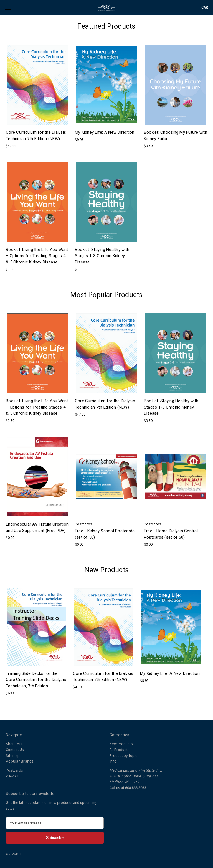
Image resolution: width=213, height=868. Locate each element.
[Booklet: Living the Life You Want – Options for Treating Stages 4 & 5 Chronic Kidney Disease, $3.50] (37, 202)
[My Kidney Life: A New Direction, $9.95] (106, 85)
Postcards (14, 770)
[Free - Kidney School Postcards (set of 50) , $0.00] (106, 477)
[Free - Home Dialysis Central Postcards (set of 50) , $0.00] (176, 477)
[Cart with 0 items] (206, 7)
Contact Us (15, 750)
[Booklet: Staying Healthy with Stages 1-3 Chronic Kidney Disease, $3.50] (106, 202)
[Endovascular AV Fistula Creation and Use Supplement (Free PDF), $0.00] (37, 477)
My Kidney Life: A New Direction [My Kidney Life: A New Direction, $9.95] (105, 132)
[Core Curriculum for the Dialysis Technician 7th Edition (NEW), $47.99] (37, 85)
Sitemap (13, 755)
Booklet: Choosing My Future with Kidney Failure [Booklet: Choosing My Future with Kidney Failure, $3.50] (176, 135)
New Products (121, 744)
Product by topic (123, 755)
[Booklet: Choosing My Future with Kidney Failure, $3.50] (176, 85)
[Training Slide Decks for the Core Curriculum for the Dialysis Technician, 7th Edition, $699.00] (36, 627)
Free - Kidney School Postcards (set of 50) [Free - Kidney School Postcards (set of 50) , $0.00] (105, 534)
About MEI (14, 744)
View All (12, 776)
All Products (120, 750)
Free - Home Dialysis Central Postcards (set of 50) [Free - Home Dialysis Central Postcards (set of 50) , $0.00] (171, 534)
